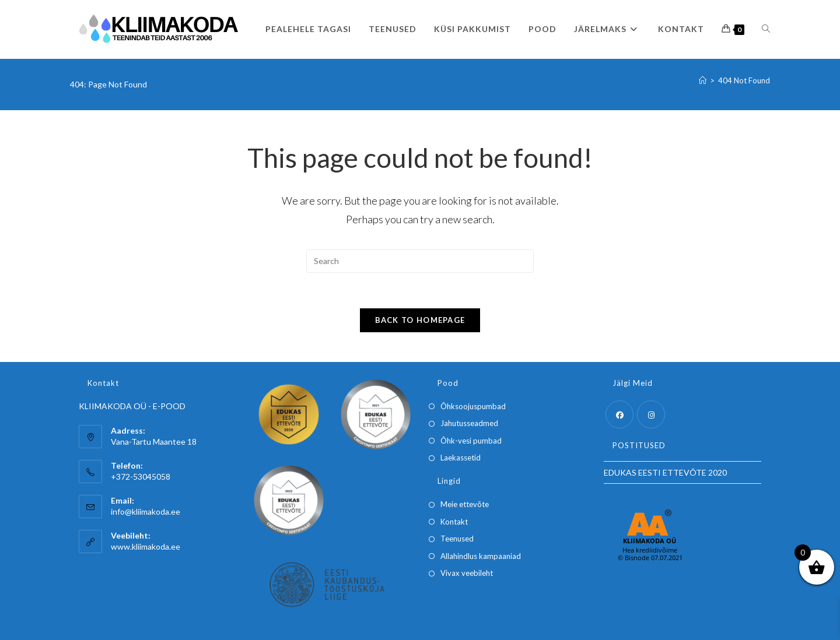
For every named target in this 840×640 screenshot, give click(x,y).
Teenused (457, 539)
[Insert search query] (420, 261)
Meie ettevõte (465, 504)
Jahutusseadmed (469, 423)
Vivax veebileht (467, 573)
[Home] (703, 80)
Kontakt (454, 522)
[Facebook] (619, 414)
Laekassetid (461, 458)
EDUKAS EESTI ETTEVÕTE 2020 (665, 472)
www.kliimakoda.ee (146, 546)
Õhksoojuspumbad (473, 406)
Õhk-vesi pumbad (471, 441)
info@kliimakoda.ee (146, 511)
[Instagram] (651, 414)
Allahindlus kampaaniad (481, 556)
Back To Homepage (420, 320)
